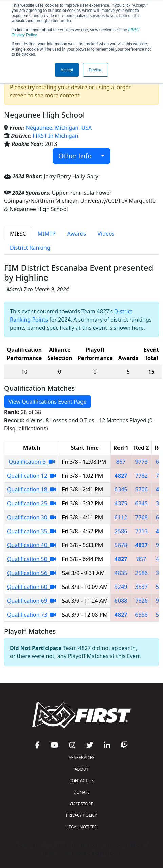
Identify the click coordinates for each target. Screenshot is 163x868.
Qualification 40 (32, 545)
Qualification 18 (32, 489)
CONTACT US (81, 781)
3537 (141, 587)
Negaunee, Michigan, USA (59, 128)
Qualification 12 (32, 476)
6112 (121, 517)
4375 (121, 503)
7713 (141, 531)
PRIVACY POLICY (81, 815)
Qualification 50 (32, 559)
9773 (141, 462)
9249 (121, 587)
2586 (121, 531)
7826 (141, 601)
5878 (121, 545)
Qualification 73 (32, 615)
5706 (141, 489)
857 (121, 462)
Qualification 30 (32, 517)
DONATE (81, 792)
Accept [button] (67, 70)
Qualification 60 (32, 587)
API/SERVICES (81, 758)
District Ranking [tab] (30, 248)
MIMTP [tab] (47, 234)
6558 (141, 615)
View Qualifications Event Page (48, 402)
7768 (141, 517)
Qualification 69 (32, 601)
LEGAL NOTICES (82, 827)
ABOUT (81, 769)
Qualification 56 (32, 573)
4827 (121, 476)
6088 (121, 601)
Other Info (79, 156)
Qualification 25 (32, 503)
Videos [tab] (106, 234)
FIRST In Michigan (56, 136)
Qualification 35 (32, 531)
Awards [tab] (77, 234)
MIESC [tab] (18, 234)
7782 (141, 476)
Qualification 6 (32, 462)
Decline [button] (95, 70)
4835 (121, 573)
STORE (81, 804)
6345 (121, 489)
